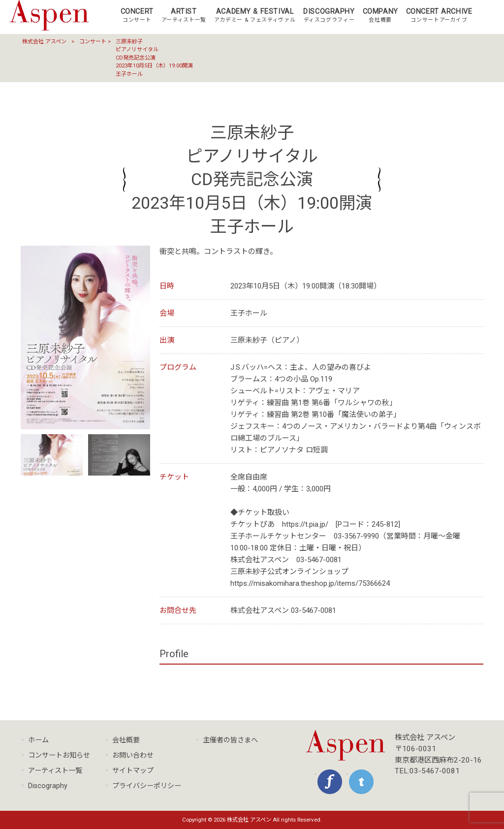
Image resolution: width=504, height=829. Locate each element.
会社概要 (126, 740)
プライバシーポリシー (147, 786)
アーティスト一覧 (55, 770)
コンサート (93, 42)
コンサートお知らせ (59, 755)
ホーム (38, 740)
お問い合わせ (133, 755)
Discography (48, 786)
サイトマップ (133, 770)
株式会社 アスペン (44, 42)
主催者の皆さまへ (230, 740)
